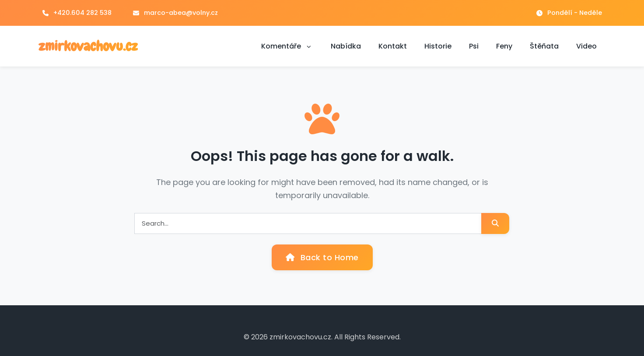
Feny (504, 46)
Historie (438, 46)
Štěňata (544, 46)
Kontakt (393, 46)
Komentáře (287, 46)
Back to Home (322, 257)
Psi (474, 46)
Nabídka (346, 46)
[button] (309, 46)
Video (586, 46)
